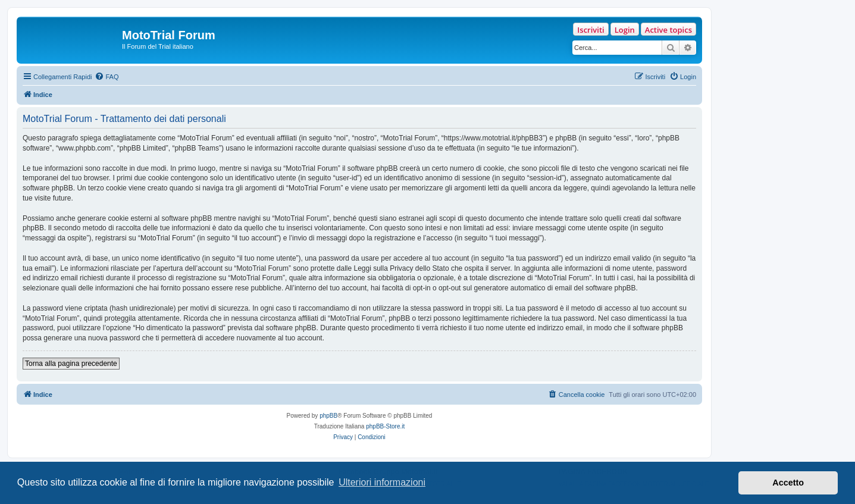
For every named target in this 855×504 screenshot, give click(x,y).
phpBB (328, 416)
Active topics (668, 30)
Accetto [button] (788, 483)
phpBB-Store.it (385, 426)
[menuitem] (107, 77)
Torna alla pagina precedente (71, 364)
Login (625, 30)
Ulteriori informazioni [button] (382, 482)
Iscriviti (591, 30)
